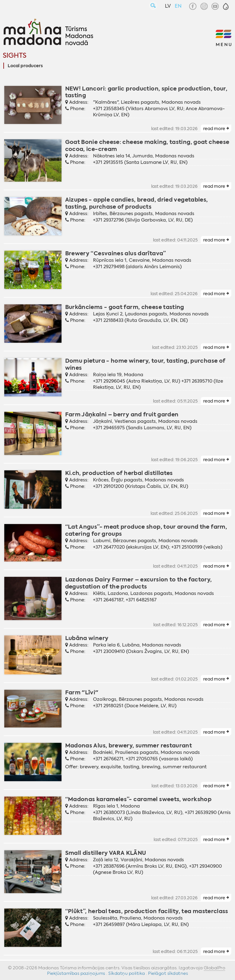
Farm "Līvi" (82, 692)
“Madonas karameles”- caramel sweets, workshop (138, 799)
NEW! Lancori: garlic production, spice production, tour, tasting (146, 92)
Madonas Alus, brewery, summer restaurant (129, 745)
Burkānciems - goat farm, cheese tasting (125, 307)
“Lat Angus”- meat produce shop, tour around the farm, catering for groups (146, 530)
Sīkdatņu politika (127, 973)
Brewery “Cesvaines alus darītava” (116, 253)
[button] (226, 6)
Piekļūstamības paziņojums (76, 973)
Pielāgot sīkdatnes (168, 973)
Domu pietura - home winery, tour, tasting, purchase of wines (145, 364)
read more (214, 129)
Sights (15, 55)
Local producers (25, 66)
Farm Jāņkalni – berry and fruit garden (122, 414)
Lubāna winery (87, 638)
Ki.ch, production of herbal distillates (119, 473)
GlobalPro (215, 968)
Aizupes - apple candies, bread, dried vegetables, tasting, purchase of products (137, 203)
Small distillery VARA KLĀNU (106, 853)
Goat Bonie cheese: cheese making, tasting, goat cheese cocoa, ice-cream (147, 145)
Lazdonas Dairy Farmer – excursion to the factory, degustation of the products (139, 583)
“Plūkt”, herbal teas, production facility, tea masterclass (147, 911)
